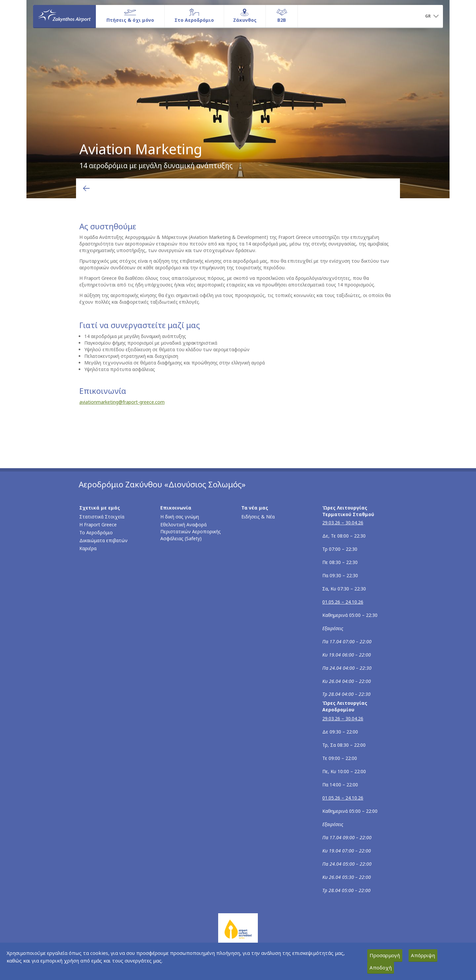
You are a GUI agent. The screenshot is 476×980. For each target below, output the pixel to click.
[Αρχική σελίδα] (64, 16)
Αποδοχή (381, 967)
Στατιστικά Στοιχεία (102, 517)
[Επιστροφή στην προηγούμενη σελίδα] (86, 188)
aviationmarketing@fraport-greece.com (122, 402)
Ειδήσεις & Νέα (258, 517)
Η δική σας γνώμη (180, 517)
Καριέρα (88, 548)
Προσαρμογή (385, 955)
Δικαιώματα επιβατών (103, 540)
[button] (432, 17)
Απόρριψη (423, 955)
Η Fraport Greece (98, 525)
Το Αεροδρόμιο (96, 532)
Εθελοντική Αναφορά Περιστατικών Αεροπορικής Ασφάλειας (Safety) (191, 531)
